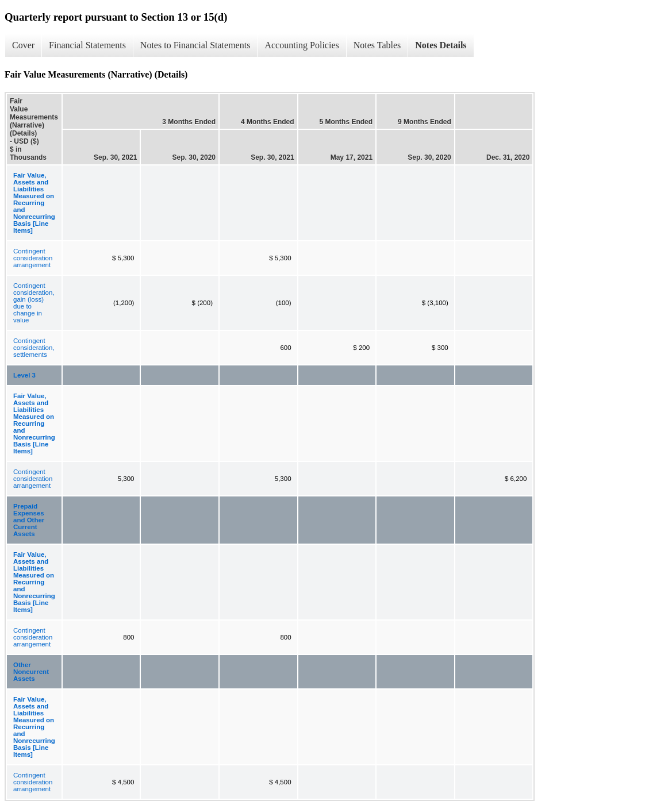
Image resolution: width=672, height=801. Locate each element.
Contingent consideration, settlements (34, 348)
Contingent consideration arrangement (33, 258)
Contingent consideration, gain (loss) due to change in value (34, 303)
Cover (23, 45)
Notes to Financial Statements (195, 45)
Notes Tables (377, 45)
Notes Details (441, 45)
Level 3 (24, 375)
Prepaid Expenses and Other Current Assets (29, 520)
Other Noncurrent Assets (31, 672)
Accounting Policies (302, 45)
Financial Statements (87, 45)
